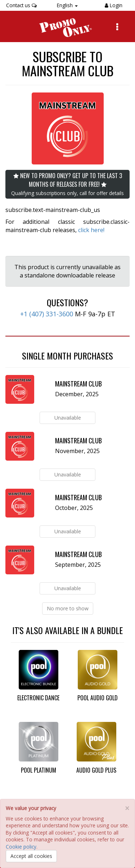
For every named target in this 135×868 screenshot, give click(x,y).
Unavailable (68, 418)
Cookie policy (21, 847)
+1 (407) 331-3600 (47, 314)
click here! (91, 230)
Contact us (21, 5)
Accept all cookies (31, 856)
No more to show (68, 608)
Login (115, 5)
